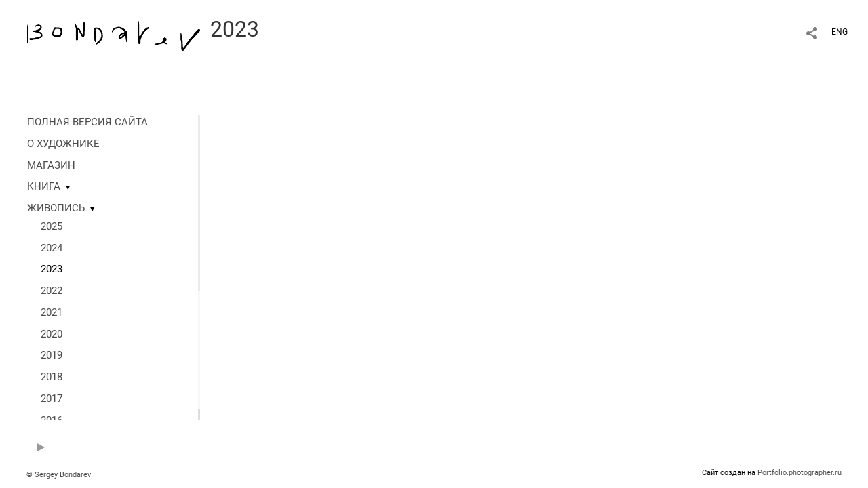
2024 (52, 248)
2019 (52, 355)
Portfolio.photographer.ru (800, 473)
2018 (52, 377)
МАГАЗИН (51, 165)
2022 (52, 291)
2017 (52, 399)
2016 (52, 420)
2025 (52, 226)
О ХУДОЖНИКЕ (63, 144)
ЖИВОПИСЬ (56, 208)
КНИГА (44, 186)
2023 (52, 269)
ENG (840, 32)
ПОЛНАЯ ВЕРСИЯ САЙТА (87, 122)
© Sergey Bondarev (59, 475)
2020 (52, 334)
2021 (52, 312)
